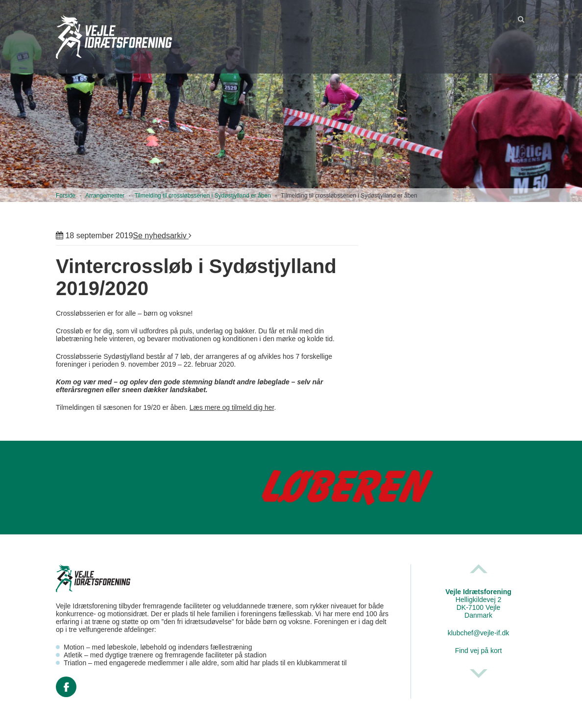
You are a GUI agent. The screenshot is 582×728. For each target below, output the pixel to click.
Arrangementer (105, 196)
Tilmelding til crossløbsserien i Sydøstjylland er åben (203, 196)
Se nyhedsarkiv (162, 236)
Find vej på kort (479, 651)
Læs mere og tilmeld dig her (232, 407)
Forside (66, 196)
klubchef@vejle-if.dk (479, 633)
